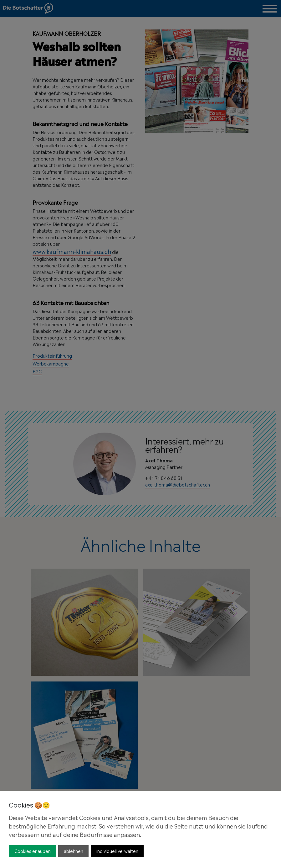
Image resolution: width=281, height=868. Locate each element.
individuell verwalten (117, 851)
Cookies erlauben (33, 851)
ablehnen (74, 851)
